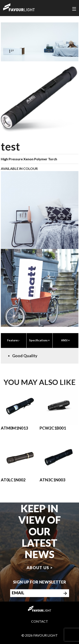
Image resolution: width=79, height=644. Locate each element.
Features (14, 340)
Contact (40, 621)
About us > (40, 568)
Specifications (39, 340)
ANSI (65, 340)
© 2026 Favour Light (40, 635)
